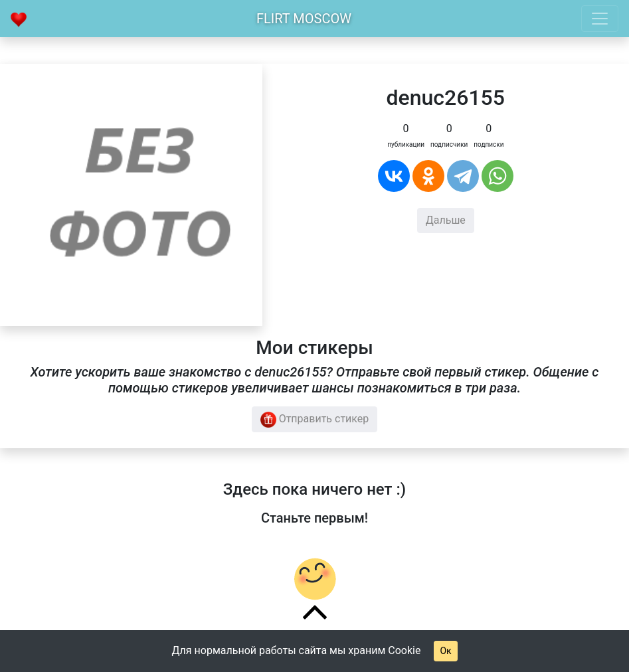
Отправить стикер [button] (315, 420)
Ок (445, 651)
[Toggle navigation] (600, 19)
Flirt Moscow (304, 19)
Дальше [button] (446, 220)
